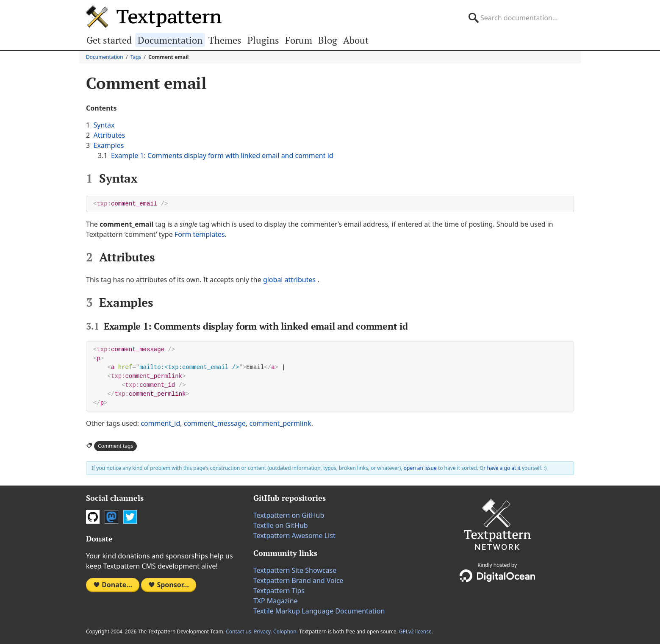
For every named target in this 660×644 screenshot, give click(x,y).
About (356, 40)
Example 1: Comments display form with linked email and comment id (222, 155)
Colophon (285, 632)
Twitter (130, 517)
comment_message (215, 423)
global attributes (289, 280)
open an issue (420, 468)
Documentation (170, 40)
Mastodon (111, 517)
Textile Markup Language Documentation (319, 611)
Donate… (113, 585)
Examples (108, 145)
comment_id (160, 423)
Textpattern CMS (154, 17)
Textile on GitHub (281, 525)
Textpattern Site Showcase (295, 570)
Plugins (263, 40)
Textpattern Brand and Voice (298, 580)
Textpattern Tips (279, 591)
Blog (328, 40)
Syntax (104, 125)
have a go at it (504, 468)
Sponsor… (169, 585)
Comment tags (115, 446)
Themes (225, 40)
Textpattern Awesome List (294, 536)
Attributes (109, 135)
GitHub (93, 517)
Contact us (238, 632)
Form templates (200, 234)
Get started (109, 40)
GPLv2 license (415, 632)
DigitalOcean (497, 576)
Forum (299, 40)
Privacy (262, 632)
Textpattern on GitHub (289, 515)
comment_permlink (280, 423)
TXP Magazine (276, 601)
